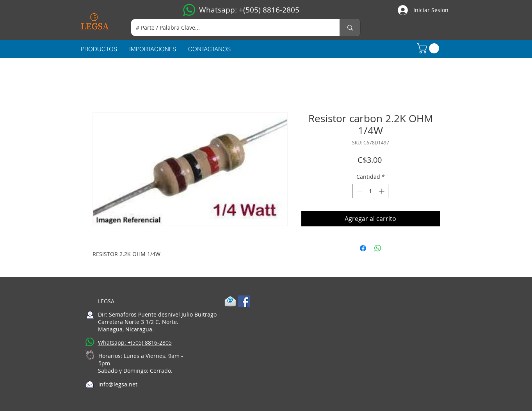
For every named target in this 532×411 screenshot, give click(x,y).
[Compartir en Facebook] (363, 248)
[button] (429, 48)
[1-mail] (230, 301)
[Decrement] (359, 191)
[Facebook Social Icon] (244, 301)
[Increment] (382, 191)
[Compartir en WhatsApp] (378, 248)
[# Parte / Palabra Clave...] (230, 28)
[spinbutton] (370, 191)
